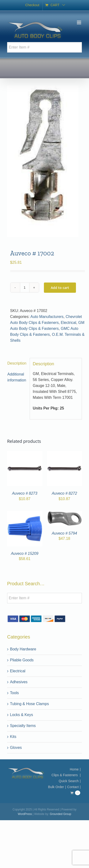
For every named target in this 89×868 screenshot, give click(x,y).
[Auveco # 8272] (65, 454)
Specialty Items (23, 726)
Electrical (68, 323)
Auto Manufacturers (47, 317)
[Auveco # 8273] (25, 454)
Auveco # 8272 (64, 493)
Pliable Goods (22, 660)
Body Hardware (23, 649)
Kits (13, 737)
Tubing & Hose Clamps (29, 704)
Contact (73, 787)
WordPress (25, 814)
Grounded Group (61, 814)
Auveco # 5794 (64, 533)
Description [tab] (17, 363)
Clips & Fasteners (65, 775)
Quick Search (69, 781)
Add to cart (60, 288)
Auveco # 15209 (25, 553)
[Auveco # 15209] (25, 514)
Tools (14, 693)
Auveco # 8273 (25, 493)
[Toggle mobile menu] (79, 22)
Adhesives (19, 682)
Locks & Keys (21, 715)
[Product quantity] (25, 288)
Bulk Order (56, 787)
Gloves (16, 748)
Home (74, 769)
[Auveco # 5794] (65, 514)
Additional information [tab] (17, 377)
